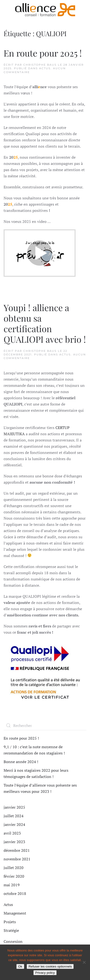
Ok (20, 966)
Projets (10, 922)
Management (15, 913)
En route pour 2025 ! (43, 53)
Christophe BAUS (40, 65)
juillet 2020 (14, 868)
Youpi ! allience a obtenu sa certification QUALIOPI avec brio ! (45, 323)
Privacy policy (45, 973)
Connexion (13, 941)
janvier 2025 (14, 807)
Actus (45, 68)
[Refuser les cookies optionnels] (84, 962)
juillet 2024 (14, 816)
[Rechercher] (45, 725)
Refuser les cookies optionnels (50, 966)
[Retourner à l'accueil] (45, 10)
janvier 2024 (14, 824)
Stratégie (11, 930)
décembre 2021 (17, 850)
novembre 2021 (17, 859)
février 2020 (14, 876)
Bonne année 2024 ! (21, 762)
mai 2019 (12, 885)
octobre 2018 (15, 893)
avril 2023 (12, 833)
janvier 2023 (14, 842)
